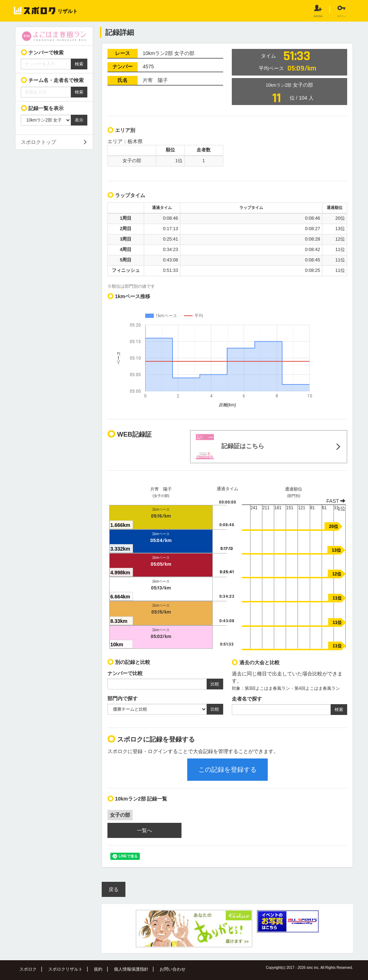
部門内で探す (123, 698)
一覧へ (144, 830)
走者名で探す (247, 699)
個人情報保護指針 (131, 969)
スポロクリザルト (65, 969)
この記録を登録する (227, 770)
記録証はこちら (230, 447)
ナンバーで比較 (125, 673)
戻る (114, 889)
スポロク (28, 969)
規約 (98, 969)
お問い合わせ (172, 969)
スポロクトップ (38, 142)
